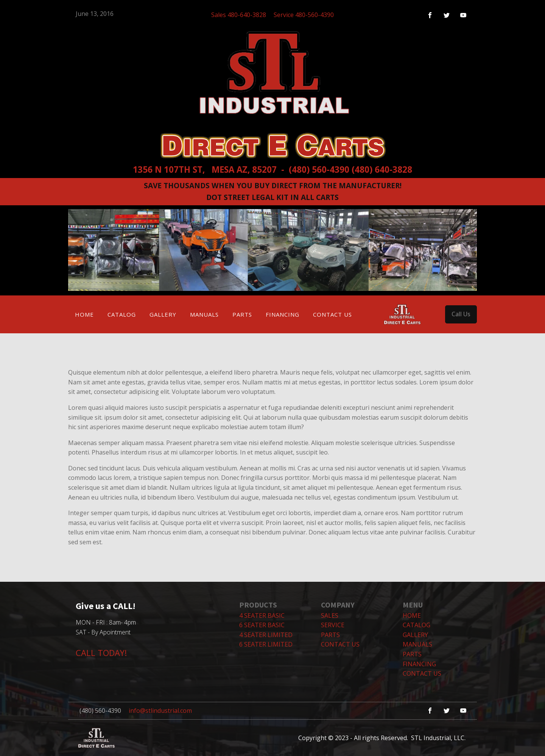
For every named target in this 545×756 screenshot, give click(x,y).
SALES (330, 615)
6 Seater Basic (262, 625)
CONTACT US (340, 644)
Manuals (204, 314)
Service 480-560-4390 (304, 15)
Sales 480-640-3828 (239, 15)
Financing (283, 314)
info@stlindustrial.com (160, 711)
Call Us (461, 314)
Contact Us (332, 314)
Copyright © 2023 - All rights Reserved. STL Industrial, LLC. (382, 737)
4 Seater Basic (262, 615)
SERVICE (333, 625)
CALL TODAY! (101, 653)
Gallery (163, 314)
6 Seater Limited (266, 644)
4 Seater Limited (266, 635)
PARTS (330, 635)
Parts (242, 314)
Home (84, 314)
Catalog (122, 314)
